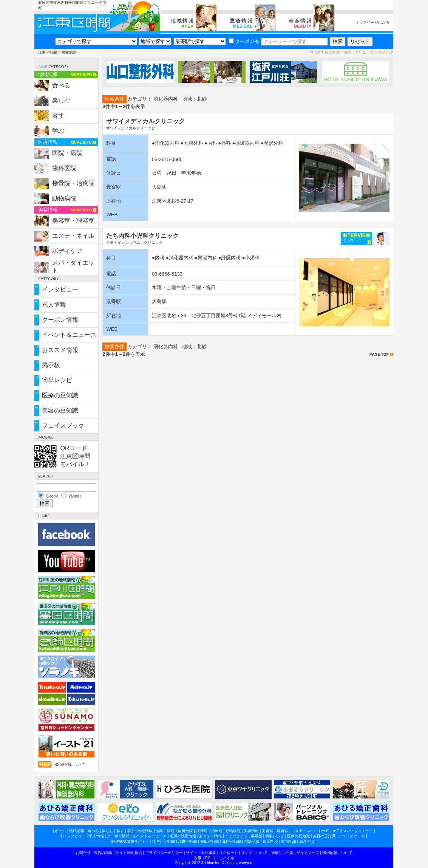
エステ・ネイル (73, 236)
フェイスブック (63, 425)
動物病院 (64, 198)
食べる (61, 85)
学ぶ (58, 131)
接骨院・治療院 (73, 183)
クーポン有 (244, 41)
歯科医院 (64, 168)
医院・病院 (67, 153)
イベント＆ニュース (69, 335)
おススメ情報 (60, 350)
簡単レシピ (57, 380)
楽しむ (61, 100)
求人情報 (54, 305)
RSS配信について (70, 765)
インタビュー (60, 289)
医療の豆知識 (60, 395)
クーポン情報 (60, 320)
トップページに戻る (372, 22)
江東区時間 (48, 52)
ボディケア (67, 251)
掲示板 (51, 365)
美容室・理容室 (73, 221)
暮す (58, 115)
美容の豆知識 (60, 410)
